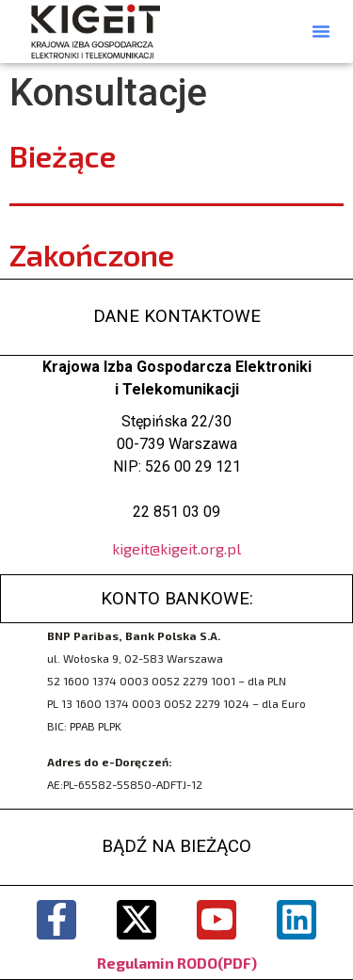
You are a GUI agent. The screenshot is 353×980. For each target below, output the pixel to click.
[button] (321, 31)
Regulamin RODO (157, 963)
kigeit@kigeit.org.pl (176, 548)
